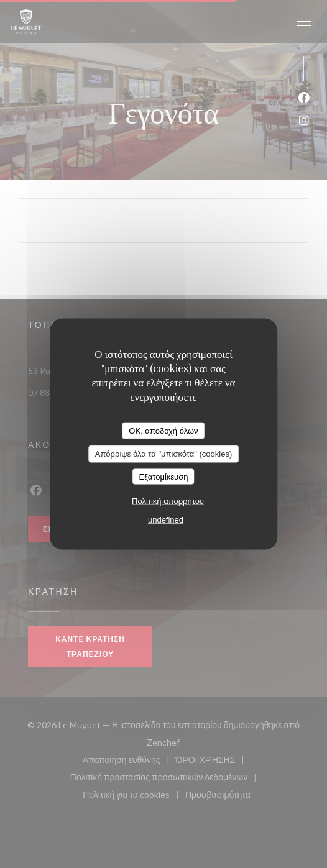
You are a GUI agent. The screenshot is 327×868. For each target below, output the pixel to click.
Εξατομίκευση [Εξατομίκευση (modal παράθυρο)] (164, 476)
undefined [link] (166, 520)
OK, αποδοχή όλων (163, 430)
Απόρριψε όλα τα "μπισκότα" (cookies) (164, 454)
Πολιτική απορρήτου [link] (168, 501)
